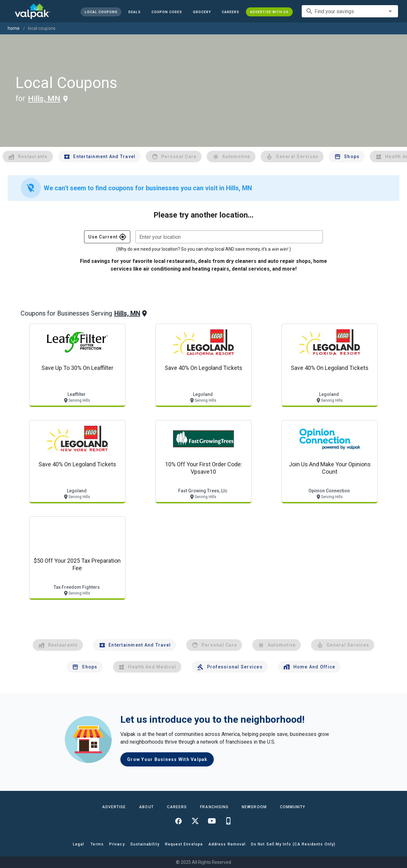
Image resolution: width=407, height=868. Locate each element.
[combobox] (350, 11)
